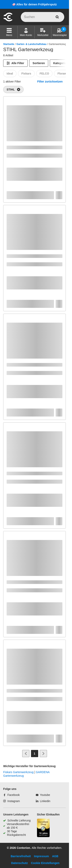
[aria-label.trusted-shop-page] (43, 828)
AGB (55, 856)
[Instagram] (11, 801)
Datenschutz (19, 863)
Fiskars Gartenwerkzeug (18, 772)
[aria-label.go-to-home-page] (8, 21)
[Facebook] (11, 795)
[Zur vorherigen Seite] (26, 754)
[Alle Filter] (15, 63)
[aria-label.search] (57, 17)
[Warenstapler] (60, 32)
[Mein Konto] (26, 32)
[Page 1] (35, 754)
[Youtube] (43, 795)
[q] (42, 17)
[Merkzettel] (43, 32)
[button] (9, 32)
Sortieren (39, 63)
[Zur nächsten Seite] (43, 754)
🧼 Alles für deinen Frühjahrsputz (34, 4)
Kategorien (60, 63)
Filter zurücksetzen (50, 82)
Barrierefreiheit (21, 856)
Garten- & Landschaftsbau (31, 44)
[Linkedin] (43, 801)
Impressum (41, 856)
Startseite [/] (9, 44)
